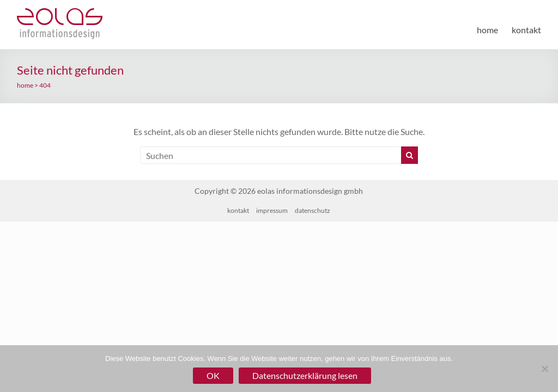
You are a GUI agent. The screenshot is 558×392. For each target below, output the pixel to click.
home (487, 30)
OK (213, 375)
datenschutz (313, 210)
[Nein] (544, 369)
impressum (272, 210)
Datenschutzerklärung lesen (305, 375)
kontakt (526, 30)
